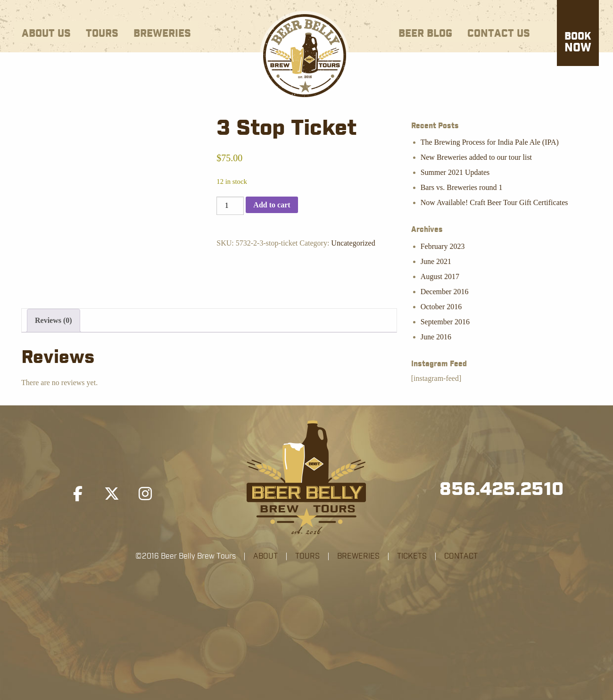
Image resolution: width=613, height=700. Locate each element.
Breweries (162, 34)
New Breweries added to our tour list (476, 157)
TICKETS (412, 556)
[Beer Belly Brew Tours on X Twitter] (112, 494)
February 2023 (443, 246)
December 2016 (445, 292)
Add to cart (272, 205)
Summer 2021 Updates (455, 172)
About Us (46, 34)
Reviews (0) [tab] (54, 320)
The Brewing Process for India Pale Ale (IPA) (490, 142)
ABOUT (265, 556)
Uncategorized (353, 243)
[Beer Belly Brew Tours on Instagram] (145, 494)
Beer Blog (425, 34)
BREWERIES (358, 556)
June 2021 (436, 261)
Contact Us (499, 34)
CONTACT (461, 556)
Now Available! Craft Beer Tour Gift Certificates (494, 202)
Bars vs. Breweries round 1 (462, 187)
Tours (102, 34)
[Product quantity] (230, 206)
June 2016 (436, 337)
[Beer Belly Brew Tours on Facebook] (78, 494)
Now (578, 43)
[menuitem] (46, 32)
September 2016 (445, 322)
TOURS (307, 556)
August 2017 (440, 276)
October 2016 (441, 307)
